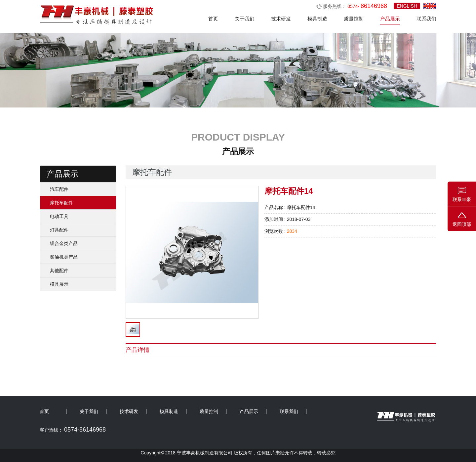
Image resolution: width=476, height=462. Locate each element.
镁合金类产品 (64, 243)
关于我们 (245, 19)
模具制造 (317, 19)
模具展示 (59, 284)
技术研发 (281, 19)
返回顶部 (462, 224)
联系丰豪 (462, 199)
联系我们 (426, 19)
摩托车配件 (61, 203)
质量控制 (354, 19)
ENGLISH (407, 6)
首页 (213, 19)
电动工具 (59, 216)
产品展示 (390, 19)
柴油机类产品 (64, 257)
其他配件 (59, 271)
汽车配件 (59, 189)
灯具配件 (59, 230)
